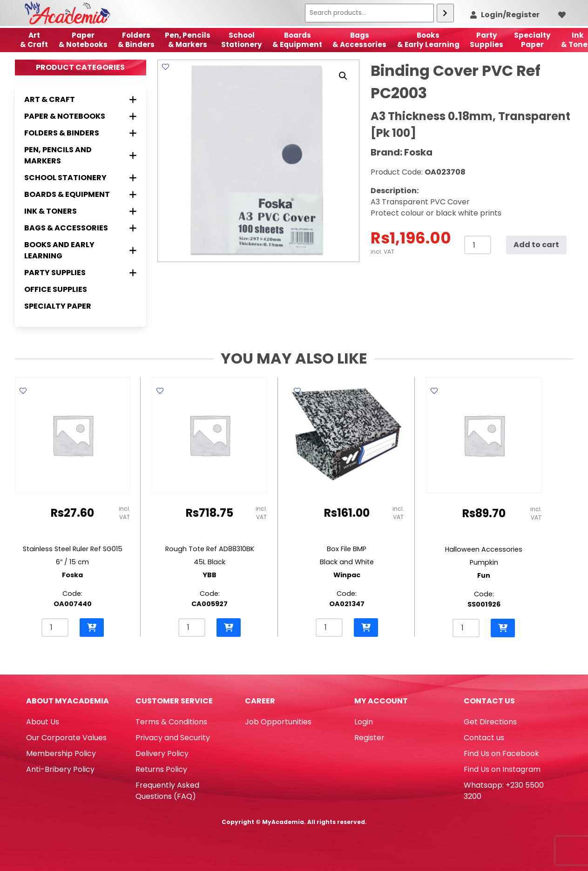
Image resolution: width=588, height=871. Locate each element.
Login (364, 722)
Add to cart (536, 245)
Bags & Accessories (359, 40)
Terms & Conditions (171, 722)
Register (369, 738)
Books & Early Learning (428, 40)
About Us (43, 722)
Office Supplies (56, 289)
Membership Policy (61, 753)
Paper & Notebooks (83, 40)
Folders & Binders (136, 40)
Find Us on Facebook (501, 753)
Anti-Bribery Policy (60, 769)
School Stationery (242, 40)
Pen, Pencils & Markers (188, 40)
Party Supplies (487, 40)
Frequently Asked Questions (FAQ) (167, 791)
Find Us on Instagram (502, 769)
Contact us (484, 738)
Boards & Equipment (297, 40)
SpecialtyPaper (532, 40)
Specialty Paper (58, 306)
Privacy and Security (173, 738)
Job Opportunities (278, 722)
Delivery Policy (162, 753)
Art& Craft (34, 40)
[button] (343, 76)
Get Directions (490, 722)
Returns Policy (161, 769)
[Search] (445, 13)
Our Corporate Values (66, 738)
